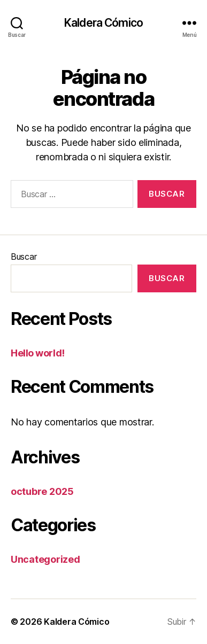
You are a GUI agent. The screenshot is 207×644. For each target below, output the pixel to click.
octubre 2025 (42, 491)
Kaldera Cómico (103, 23)
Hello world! (38, 353)
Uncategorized (45, 559)
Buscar (24, 257)
